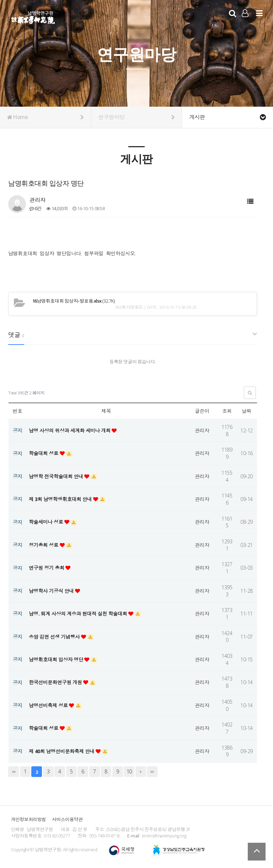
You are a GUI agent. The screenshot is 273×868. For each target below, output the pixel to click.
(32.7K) (73, 301)
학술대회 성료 (44, 453)
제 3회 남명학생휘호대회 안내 (61, 499)
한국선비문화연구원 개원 (57, 682)
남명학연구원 (33, 16)
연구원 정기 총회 (48, 568)
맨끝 (152, 772)
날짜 (247, 411)
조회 (227, 411)
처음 (14, 772)
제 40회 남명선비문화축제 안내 (63, 751)
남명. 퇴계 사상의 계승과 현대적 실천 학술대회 (80, 614)
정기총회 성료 (44, 545)
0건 (36, 208)
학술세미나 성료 (47, 522)
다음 (141, 772)
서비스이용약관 (67, 819)
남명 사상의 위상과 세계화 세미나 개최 (71, 430)
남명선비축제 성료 (49, 705)
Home (45, 117)
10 (129, 771)
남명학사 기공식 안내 (52, 591)
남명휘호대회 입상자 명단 (57, 659)
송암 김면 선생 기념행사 (55, 637)
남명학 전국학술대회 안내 (57, 476)
